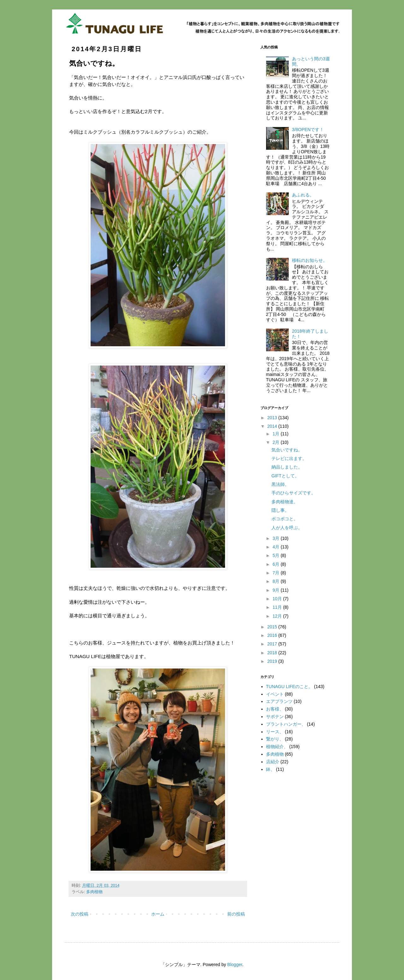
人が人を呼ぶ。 (287, 528)
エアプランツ (279, 701)
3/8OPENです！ (308, 130)
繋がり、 (275, 739)
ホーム (158, 914)
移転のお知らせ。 (310, 260)
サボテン (275, 717)
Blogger (235, 965)
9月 (276, 590)
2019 (273, 661)
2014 (273, 426)
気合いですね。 (287, 450)
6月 (276, 564)
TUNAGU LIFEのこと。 (290, 687)
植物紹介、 (277, 747)
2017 (273, 644)
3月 (276, 538)
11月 (278, 607)
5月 (276, 555)
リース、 (275, 732)
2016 (273, 635)
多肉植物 (94, 892)
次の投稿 (80, 914)
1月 (276, 434)
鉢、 (270, 769)
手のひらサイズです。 (294, 493)
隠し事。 (280, 510)
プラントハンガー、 (286, 724)
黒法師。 (280, 484)
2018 (273, 653)
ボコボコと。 (285, 519)
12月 (278, 616)
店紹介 (273, 762)
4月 (276, 547)
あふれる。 (303, 195)
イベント (275, 694)
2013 (273, 418)
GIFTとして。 (285, 476)
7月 (276, 573)
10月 (278, 599)
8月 (276, 581)
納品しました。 (287, 467)
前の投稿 (236, 914)
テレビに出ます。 (289, 458)
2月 (276, 442)
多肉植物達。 (285, 502)
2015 (273, 627)
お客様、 (275, 709)
